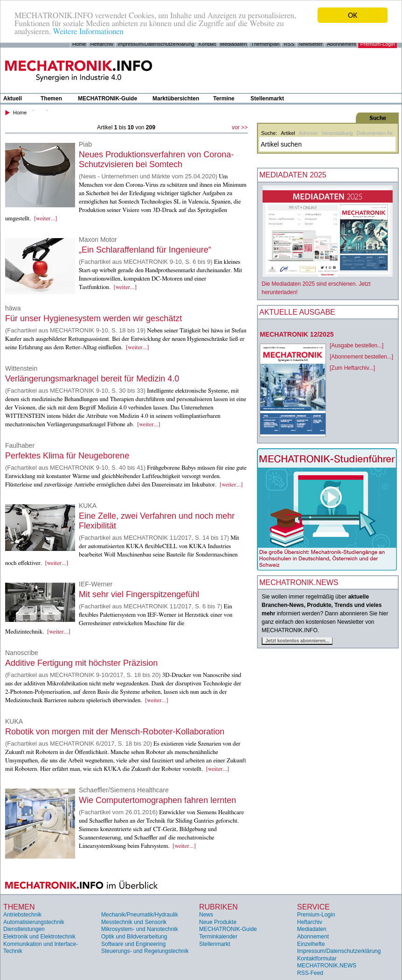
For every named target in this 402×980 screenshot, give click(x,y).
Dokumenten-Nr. (375, 133)
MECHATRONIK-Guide (107, 99)
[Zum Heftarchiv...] (352, 368)
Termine (224, 99)
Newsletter (311, 44)
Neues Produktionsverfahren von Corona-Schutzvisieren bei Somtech (156, 159)
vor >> (240, 127)
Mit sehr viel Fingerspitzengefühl (139, 594)
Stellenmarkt (267, 99)
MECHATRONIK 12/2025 (297, 334)
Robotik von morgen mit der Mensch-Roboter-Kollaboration (115, 732)
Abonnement (341, 44)
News (206, 915)
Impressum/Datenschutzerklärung (156, 44)
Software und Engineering (133, 944)
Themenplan (265, 44)
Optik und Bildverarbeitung (134, 937)
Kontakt (207, 44)
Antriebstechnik (22, 915)
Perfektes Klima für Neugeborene (67, 456)
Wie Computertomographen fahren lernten (157, 800)
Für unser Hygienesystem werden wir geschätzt (94, 318)
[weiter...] (46, 219)
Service (313, 907)
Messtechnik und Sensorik (134, 922)
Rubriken (218, 907)
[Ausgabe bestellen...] (357, 345)
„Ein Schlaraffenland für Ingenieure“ (145, 250)
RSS (289, 44)
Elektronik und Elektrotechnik (39, 937)
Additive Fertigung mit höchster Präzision (81, 663)
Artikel (288, 133)
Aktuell (13, 99)
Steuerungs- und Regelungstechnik (145, 951)
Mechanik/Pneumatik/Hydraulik (140, 915)
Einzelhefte (311, 944)
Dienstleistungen (24, 929)
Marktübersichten (176, 99)
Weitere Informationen (88, 31)
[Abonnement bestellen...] (361, 357)
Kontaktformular (317, 959)
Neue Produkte (218, 922)
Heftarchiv (102, 44)
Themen (51, 99)
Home (79, 44)
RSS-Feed (310, 973)
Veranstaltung (337, 133)
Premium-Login (378, 44)
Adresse (308, 133)
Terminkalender (218, 937)
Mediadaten (234, 44)
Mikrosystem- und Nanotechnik (140, 929)
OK (353, 15)
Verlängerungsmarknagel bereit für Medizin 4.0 (92, 379)
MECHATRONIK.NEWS (327, 966)
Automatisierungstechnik (34, 922)
